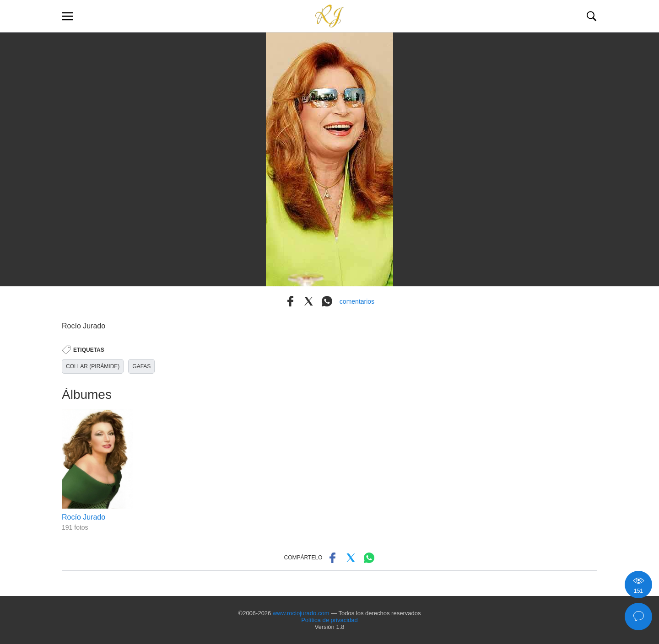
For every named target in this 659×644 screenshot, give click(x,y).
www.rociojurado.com (301, 613)
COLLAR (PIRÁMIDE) (93, 366)
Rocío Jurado (84, 517)
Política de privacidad (329, 620)
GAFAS (141, 366)
